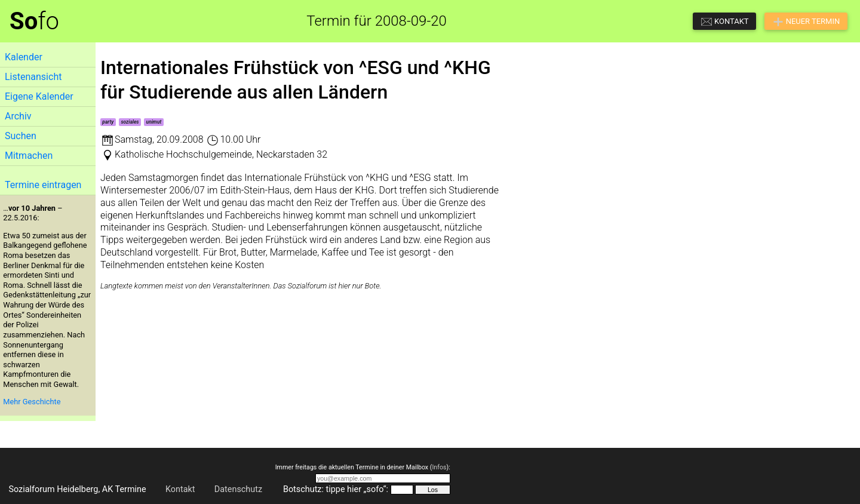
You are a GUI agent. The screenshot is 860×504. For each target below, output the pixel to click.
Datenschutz (238, 489)
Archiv (18, 116)
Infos (439, 467)
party (108, 122)
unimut (154, 122)
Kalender (24, 57)
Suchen (21, 136)
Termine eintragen (43, 185)
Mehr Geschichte (32, 402)
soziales (130, 122)
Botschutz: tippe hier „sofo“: (336, 489)
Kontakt (180, 489)
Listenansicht (33, 77)
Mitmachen (29, 156)
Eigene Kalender (39, 96)
